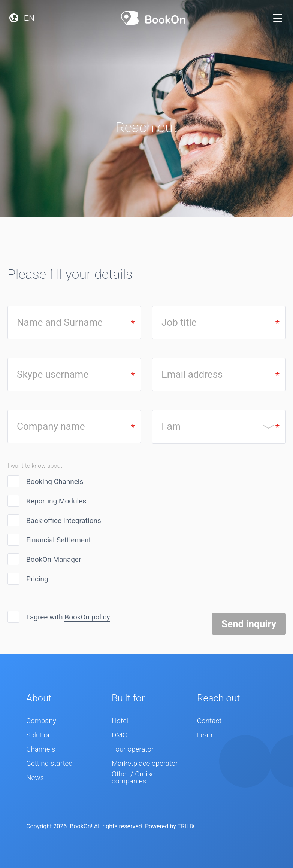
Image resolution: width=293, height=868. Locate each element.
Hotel (120, 721)
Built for (128, 698)
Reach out (219, 698)
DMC (119, 735)
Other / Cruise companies (133, 778)
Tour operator (133, 750)
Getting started (49, 764)
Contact (209, 721)
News (35, 778)
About (39, 698)
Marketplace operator (145, 764)
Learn (206, 735)
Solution (39, 735)
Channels (41, 750)
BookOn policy (87, 617)
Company (41, 721)
